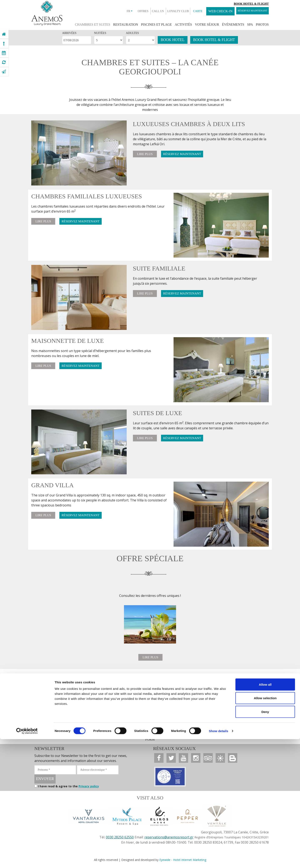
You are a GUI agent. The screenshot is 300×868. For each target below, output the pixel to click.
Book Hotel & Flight (251, 4)
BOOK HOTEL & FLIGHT (214, 40)
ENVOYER (45, 780)
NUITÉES (100, 33)
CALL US (147, 11)
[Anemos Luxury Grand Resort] (4, 34)
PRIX (162, 736)
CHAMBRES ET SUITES (93, 24)
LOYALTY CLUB (167, 11)
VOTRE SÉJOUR (207, 24)
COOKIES (206, 736)
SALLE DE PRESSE (65, 736)
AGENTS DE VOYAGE (99, 736)
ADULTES (132, 33)
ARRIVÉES (69, 33)
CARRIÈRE (146, 736)
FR (118, 11)
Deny (265, 841)
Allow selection (265, 827)
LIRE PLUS (146, 154)
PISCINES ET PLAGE (156, 24)
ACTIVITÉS (183, 24)
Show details (219, 860)
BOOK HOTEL (173, 40)
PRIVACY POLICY (182, 736)
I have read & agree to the (68, 788)
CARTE (187, 11)
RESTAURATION (126, 24)
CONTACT (127, 736)
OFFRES (132, 11)
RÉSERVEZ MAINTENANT (247, 11)
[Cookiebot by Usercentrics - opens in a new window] (27, 860)
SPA (250, 24)
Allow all (265, 813)
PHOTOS (262, 24)
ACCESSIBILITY (229, 736)
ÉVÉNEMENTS (233, 24)
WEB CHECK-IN (209, 11)
